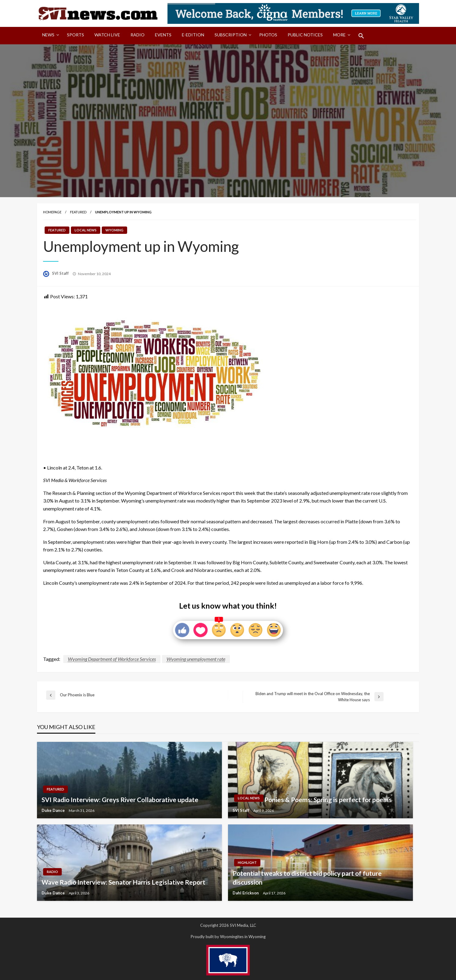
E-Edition (193, 35)
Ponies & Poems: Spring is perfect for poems (328, 799)
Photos (268, 35)
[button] (361, 36)
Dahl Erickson (246, 893)
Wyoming (114, 230)
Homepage (52, 212)
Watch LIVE (107, 35)
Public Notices (305, 35)
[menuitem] (49, 36)
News (48, 35)
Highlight (247, 862)
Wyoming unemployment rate (196, 659)
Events (163, 35)
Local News (86, 230)
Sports (75, 35)
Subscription (231, 35)
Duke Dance (54, 810)
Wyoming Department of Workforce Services (112, 659)
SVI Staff (61, 273)
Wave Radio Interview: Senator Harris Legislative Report (123, 882)
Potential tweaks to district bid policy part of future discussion (307, 878)
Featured (78, 212)
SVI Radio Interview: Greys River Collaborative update (120, 799)
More (339, 35)
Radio (138, 35)
